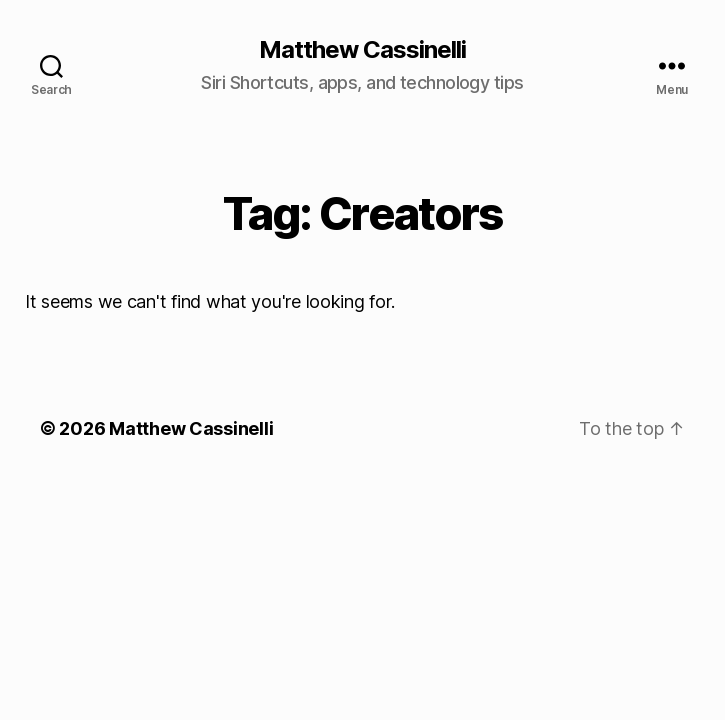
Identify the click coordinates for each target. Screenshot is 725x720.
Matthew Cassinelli (362, 50)
